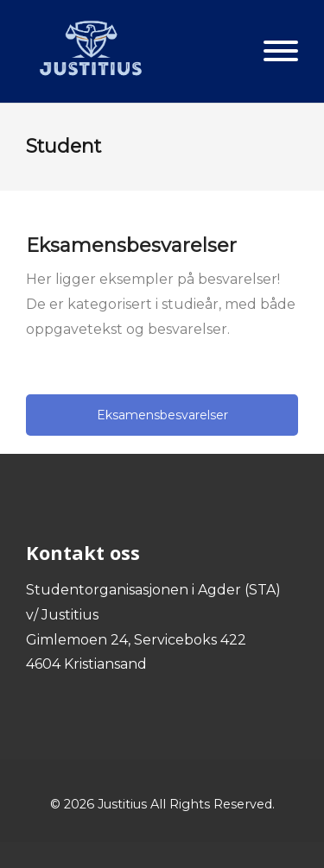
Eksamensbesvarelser (162, 415)
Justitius (122, 804)
